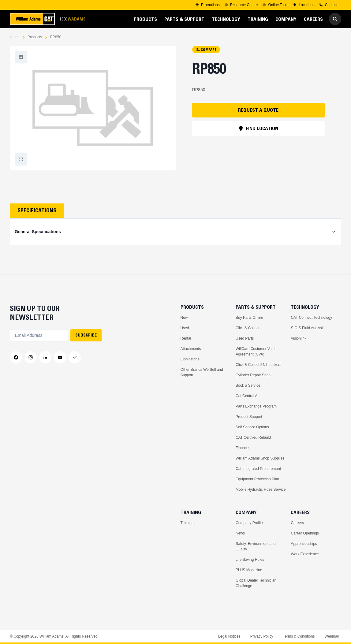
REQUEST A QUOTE (258, 110)
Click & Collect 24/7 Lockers (258, 365)
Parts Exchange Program (256, 406)
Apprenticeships (304, 544)
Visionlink (298, 338)
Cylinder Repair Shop (253, 375)
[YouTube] (60, 357)
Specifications (37, 210)
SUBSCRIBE (86, 335)
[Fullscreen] (21, 57)
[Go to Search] (335, 19)
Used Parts (245, 338)
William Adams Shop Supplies (260, 458)
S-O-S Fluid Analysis (308, 328)
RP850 (56, 37)
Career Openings (305, 533)
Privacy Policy (262, 636)
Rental (186, 338)
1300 (73, 19)
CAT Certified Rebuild (253, 437)
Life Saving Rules (250, 560)
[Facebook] (16, 357)
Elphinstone (190, 359)
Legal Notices (229, 636)
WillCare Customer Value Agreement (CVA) (256, 352)
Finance (242, 448)
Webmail (332, 636)
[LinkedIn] (45, 357)
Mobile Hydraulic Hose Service (261, 490)
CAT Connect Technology (311, 318)
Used (185, 328)
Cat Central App (249, 396)
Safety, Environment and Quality (256, 546)
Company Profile (249, 523)
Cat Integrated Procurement (258, 469)
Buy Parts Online (249, 318)
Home (15, 37)
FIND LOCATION (258, 128)
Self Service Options (252, 427)
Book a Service (248, 385)
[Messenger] (75, 357)
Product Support (249, 417)
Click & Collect (247, 328)
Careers (297, 523)
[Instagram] (31, 357)
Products (35, 37)
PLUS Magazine (249, 570)
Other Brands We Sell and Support (202, 372)
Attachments (191, 349)
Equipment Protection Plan (257, 479)
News (240, 533)
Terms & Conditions (299, 636)
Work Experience (305, 554)
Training (187, 523)
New (184, 318)
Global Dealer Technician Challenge (256, 583)
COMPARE (206, 49)
